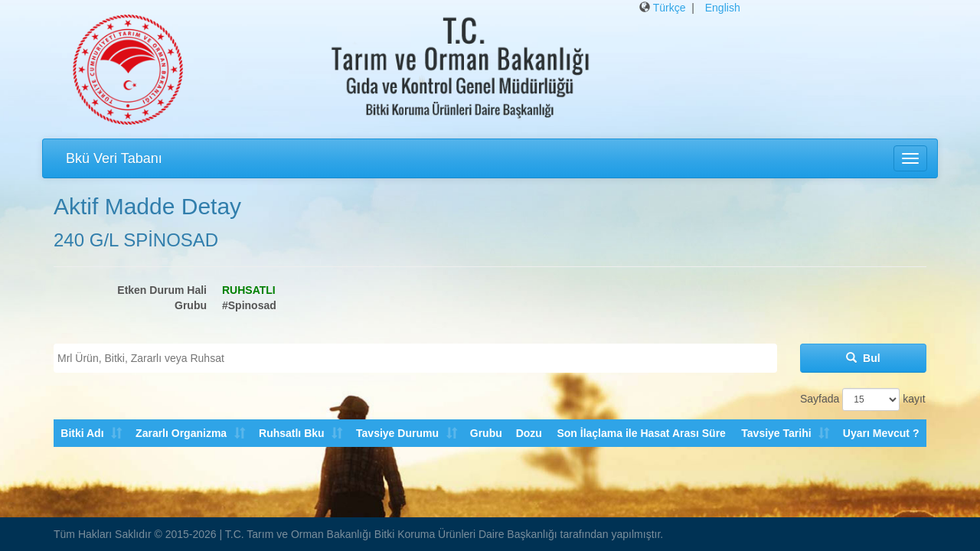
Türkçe (670, 8)
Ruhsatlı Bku (291, 433)
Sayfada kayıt (863, 399)
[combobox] (415, 358)
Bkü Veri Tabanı (114, 158)
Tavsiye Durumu (397, 433)
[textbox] (419, 358)
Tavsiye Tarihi (776, 433)
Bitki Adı (82, 433)
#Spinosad (249, 305)
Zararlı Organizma (181, 433)
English (723, 8)
